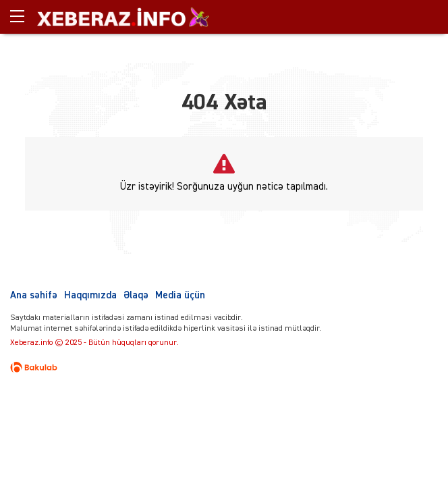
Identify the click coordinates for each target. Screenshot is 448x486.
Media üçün (180, 295)
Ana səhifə (34, 295)
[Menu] (24, 17)
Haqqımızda (90, 295)
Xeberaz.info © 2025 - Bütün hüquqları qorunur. (94, 343)
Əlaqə (136, 295)
